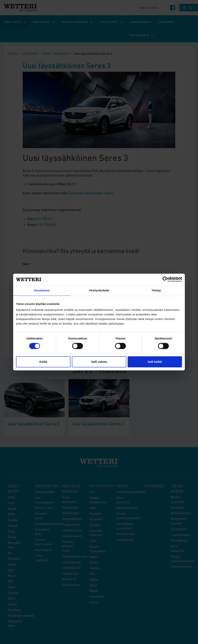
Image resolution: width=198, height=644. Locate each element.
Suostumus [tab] (42, 290)
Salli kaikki (155, 362)
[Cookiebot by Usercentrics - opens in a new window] (165, 279)
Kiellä (43, 362)
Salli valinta (99, 362)
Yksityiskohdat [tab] (99, 290)
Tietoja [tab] (156, 290)
